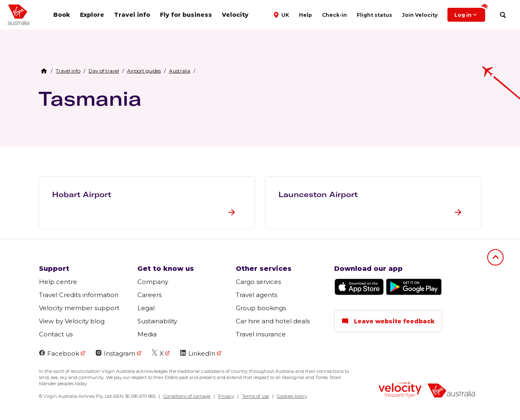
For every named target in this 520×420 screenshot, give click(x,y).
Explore (92, 15)
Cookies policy (292, 396)
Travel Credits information (79, 295)
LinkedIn (198, 353)
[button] (282, 14)
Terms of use (255, 396)
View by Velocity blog (72, 321)
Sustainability (157, 321)
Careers (149, 295)
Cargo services (258, 282)
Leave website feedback (388, 321)
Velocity (235, 15)
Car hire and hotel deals (273, 321)
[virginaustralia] (451, 392)
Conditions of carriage (187, 396)
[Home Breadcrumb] (44, 71)
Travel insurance (261, 334)
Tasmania (90, 98)
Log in (470, 13)
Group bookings (261, 308)
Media (147, 334)
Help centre (58, 282)
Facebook (59, 353)
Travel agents (257, 295)
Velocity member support (79, 308)
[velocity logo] (400, 390)
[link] (68, 71)
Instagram (115, 353)
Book (62, 15)
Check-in (334, 15)
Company (153, 282)
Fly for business (186, 15)
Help (306, 15)
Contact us (56, 334)
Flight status (374, 15)
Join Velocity (420, 15)
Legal (146, 308)
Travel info (132, 15)
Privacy (226, 396)
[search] (503, 15)
